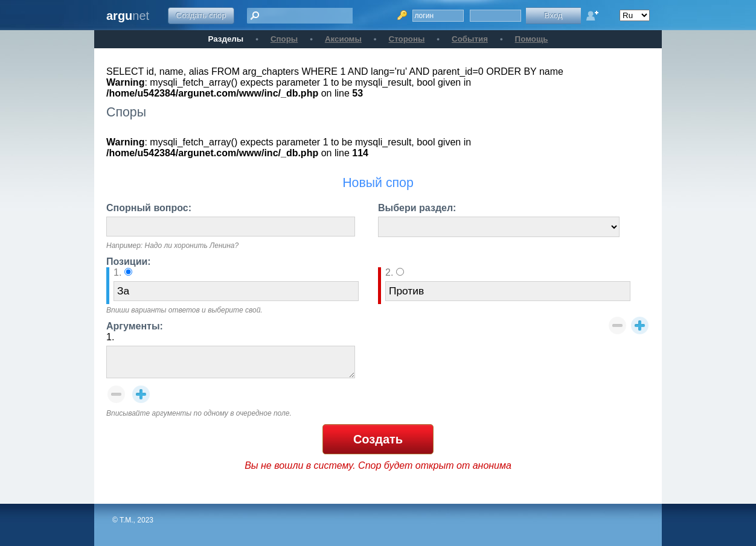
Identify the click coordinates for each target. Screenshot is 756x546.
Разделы (226, 39)
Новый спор (378, 183)
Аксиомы (343, 39)
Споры (284, 39)
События (470, 39)
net (128, 16)
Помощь (532, 39)
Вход (553, 15)
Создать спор (201, 15)
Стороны (407, 39)
